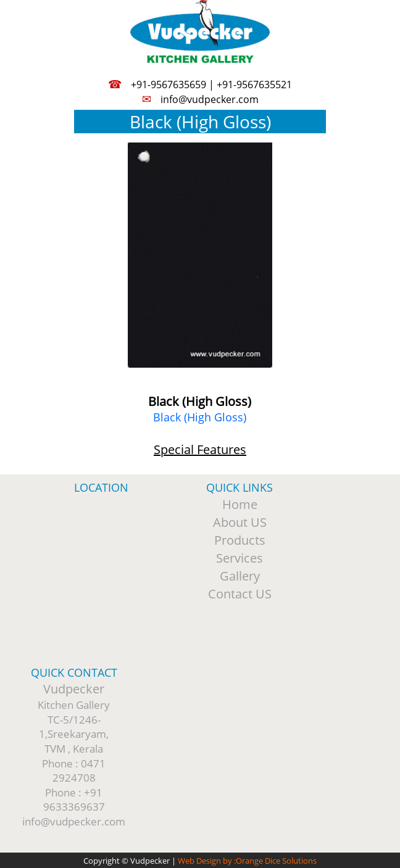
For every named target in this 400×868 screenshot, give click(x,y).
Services (240, 558)
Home (240, 504)
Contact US (240, 594)
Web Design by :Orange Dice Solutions (247, 861)
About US (240, 522)
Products (240, 540)
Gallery (240, 576)
